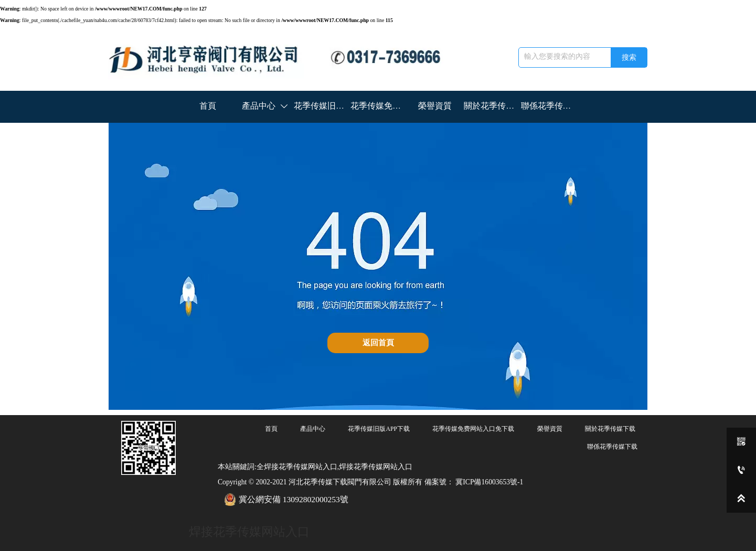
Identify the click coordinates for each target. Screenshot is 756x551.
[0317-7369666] (741, 470)
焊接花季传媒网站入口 (249, 532)
